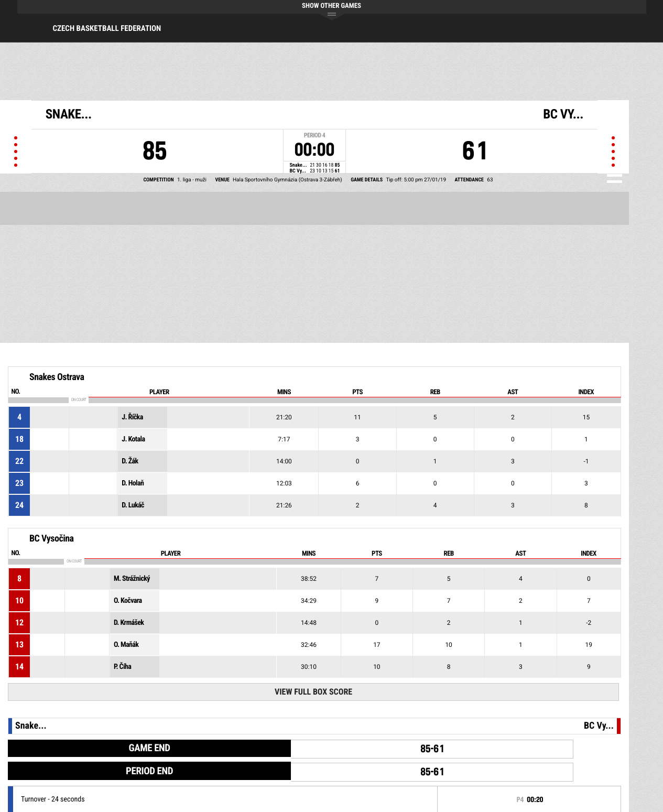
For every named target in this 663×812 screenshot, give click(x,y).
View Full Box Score (313, 692)
